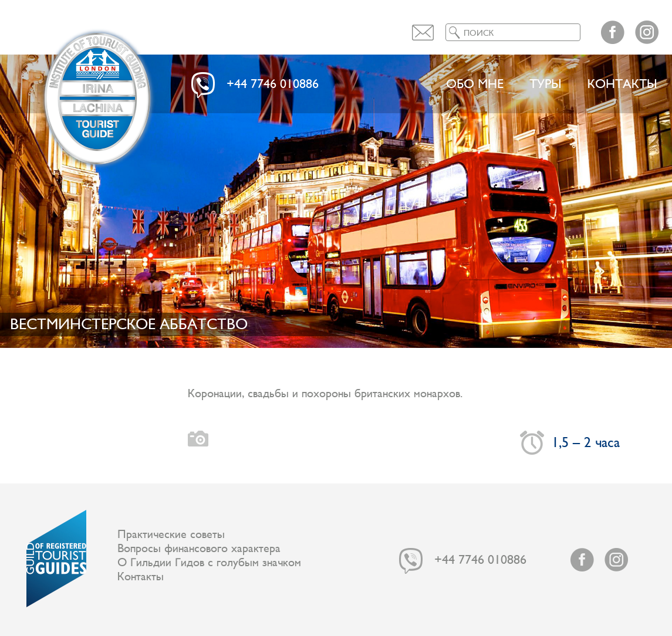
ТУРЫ (546, 84)
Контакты (622, 84)
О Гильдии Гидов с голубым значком (209, 563)
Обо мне (475, 84)
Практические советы (171, 534)
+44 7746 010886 (273, 84)
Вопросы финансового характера (199, 549)
